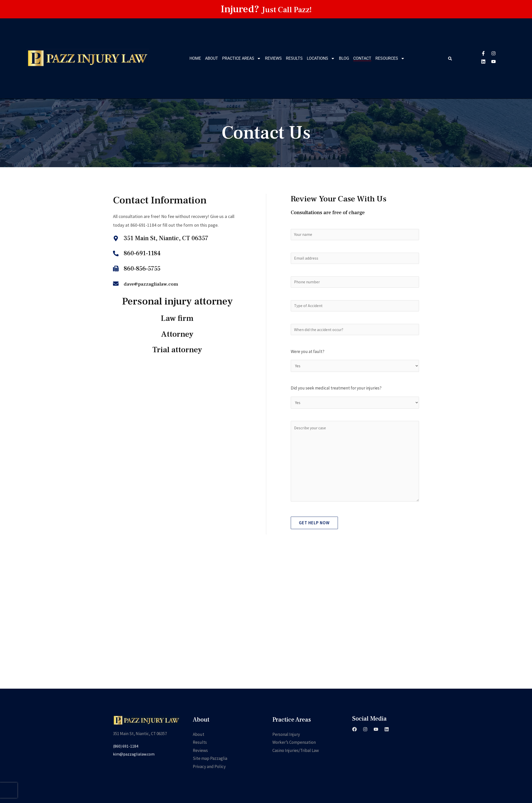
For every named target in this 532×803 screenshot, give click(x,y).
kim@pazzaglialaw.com (134, 770)
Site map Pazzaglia (210, 774)
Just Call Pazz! (287, 9)
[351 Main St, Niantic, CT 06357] (266, 638)
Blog (344, 58)
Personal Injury (286, 750)
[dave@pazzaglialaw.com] (116, 284)
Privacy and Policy (209, 782)
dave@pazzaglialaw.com (157, 284)
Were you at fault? (308, 358)
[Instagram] (365, 745)
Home (195, 58)
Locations (321, 58)
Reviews (273, 58)
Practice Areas (242, 58)
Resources (390, 58)
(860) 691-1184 (126, 762)
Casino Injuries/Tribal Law (296, 766)
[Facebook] (354, 745)
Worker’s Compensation (294, 758)
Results (294, 58)
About (212, 58)
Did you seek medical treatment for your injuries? (336, 396)
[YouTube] (376, 745)
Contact (362, 58)
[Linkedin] (387, 745)
